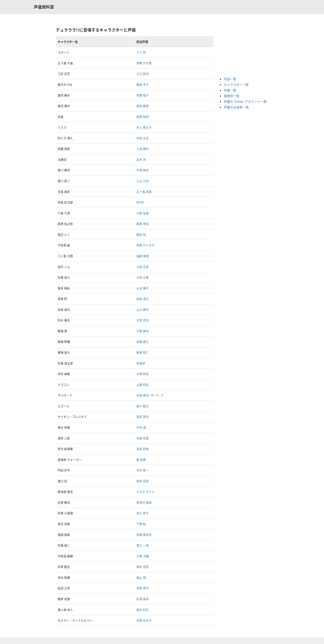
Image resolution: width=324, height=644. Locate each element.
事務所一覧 (232, 96)
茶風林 (141, 363)
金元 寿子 (143, 513)
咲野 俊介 (143, 95)
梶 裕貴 (141, 460)
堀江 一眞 (143, 545)
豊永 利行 (143, 610)
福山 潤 (141, 577)
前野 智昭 (143, 117)
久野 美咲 (143, 331)
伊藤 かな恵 (144, 63)
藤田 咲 (141, 234)
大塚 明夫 (143, 374)
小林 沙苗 (143, 277)
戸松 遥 (141, 427)
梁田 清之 (143, 299)
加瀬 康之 (143, 341)
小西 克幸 (143, 267)
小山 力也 (143, 181)
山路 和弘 (143, 385)
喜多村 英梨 (144, 502)
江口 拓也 (143, 74)
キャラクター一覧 (236, 84)
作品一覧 (230, 79)
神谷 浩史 (143, 567)
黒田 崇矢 (143, 417)
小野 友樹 (143, 213)
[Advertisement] (242, 50)
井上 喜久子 (144, 127)
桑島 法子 (143, 84)
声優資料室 (44, 7)
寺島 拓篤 (143, 438)
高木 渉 (141, 159)
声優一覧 (230, 90)
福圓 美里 (143, 256)
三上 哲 (141, 52)
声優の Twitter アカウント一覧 (245, 101)
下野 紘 (141, 524)
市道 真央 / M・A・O (150, 395)
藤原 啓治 (143, 224)
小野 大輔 (143, 556)
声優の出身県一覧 (236, 107)
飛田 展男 (143, 106)
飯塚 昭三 (143, 352)
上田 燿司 (143, 149)
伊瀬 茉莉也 (144, 535)
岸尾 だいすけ (145, 245)
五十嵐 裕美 (144, 192)
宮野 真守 (143, 588)
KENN (140, 202)
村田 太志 (143, 138)
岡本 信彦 (143, 481)
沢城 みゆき (144, 620)
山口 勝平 (143, 309)
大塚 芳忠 (143, 320)
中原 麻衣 (143, 170)
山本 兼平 (143, 288)
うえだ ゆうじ (145, 492)
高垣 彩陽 (143, 449)
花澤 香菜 (143, 599)
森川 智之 (143, 406)
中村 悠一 (143, 470)
